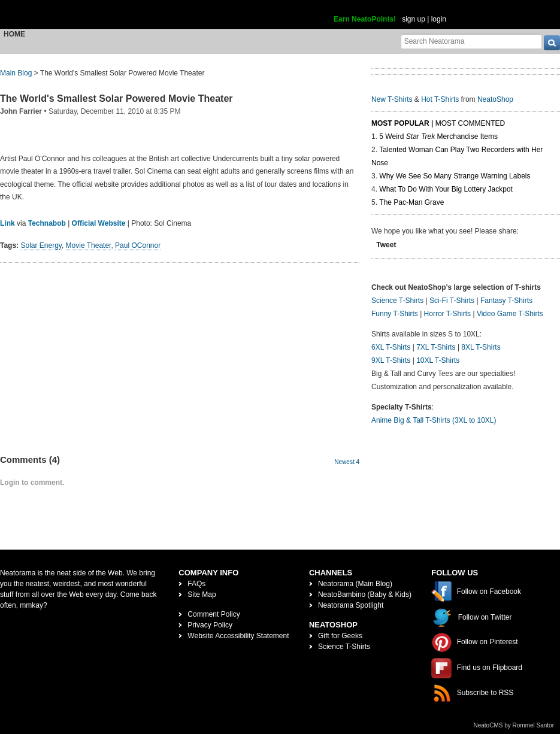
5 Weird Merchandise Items (438, 137)
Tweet (386, 245)
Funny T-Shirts (395, 314)
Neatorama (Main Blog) (355, 584)
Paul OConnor (138, 245)
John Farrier (21, 111)
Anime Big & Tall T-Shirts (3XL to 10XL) (434, 420)
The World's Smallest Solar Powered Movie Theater (116, 98)
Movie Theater (89, 245)
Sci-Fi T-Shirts (452, 301)
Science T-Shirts (397, 301)
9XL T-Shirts (391, 360)
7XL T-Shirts (436, 347)
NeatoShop (495, 99)
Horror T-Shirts (447, 314)
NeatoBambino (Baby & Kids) (365, 595)
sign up (414, 19)
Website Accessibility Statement (238, 636)
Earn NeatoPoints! (365, 19)
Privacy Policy (210, 625)
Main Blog (16, 73)
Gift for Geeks (340, 636)
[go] (552, 43)
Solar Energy (41, 245)
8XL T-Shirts (481, 347)
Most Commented (470, 123)
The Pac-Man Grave (411, 202)
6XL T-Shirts (391, 347)
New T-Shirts (392, 99)
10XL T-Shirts (438, 360)
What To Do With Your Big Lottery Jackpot (446, 189)
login (439, 19)
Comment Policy (214, 614)
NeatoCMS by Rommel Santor (514, 725)
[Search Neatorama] (471, 41)
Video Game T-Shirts (510, 314)
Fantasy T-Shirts (506, 301)
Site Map (202, 595)
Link (7, 223)
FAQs (196, 584)
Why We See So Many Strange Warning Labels (455, 176)
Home (14, 34)
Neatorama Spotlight (351, 605)
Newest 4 (347, 462)
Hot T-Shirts (440, 99)
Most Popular (400, 123)
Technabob (47, 223)
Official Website (99, 223)
